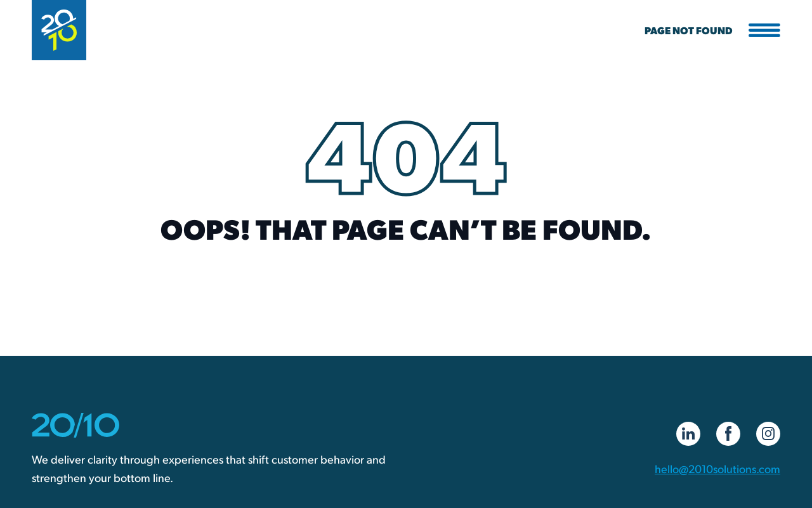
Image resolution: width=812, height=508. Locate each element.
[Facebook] (728, 434)
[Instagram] (768, 434)
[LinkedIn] (688, 434)
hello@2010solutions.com (717, 468)
